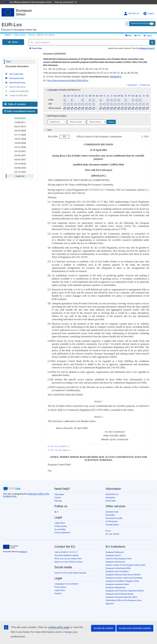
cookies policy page (59, 627)
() (147, 190)
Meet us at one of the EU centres (69, 562)
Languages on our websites (66, 584)
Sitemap (58, 501)
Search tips (36, 48)
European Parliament (115, 552)
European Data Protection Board (119, 594)
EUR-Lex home (20, 35)
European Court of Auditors (117, 571)
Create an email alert (17, 91)
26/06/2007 (20, 155)
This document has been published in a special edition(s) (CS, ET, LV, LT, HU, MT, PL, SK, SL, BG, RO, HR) (91, 73)
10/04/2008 (20, 143)
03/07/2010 (20, 127)
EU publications (112, 525)
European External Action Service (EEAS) (123, 575)
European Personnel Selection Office (121, 597)
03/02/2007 (20, 160)
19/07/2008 (20, 139)
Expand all (132, 85)
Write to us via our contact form (68, 559)
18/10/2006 (20, 164)
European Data (112, 512)
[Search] (152, 42)
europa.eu (23, 552)
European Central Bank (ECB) (118, 568)
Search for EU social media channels (70, 573)
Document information (17, 66)
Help (128, 35)
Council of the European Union (119, 559)
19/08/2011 (20, 122)
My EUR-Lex (131, 14)
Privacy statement (62, 533)
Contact (58, 498)
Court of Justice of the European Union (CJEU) (125, 565)
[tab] (97, 90)
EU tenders (110, 515)
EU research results (114, 518)
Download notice (15, 82)
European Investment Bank (117, 584)
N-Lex (108, 531)
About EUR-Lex (112, 494)
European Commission (115, 562)
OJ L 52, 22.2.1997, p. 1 (60, 446)
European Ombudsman (116, 587)
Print (137, 35)
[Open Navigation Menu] (13, 42)
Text (8, 61)
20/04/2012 (20, 118)
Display (111, 122)
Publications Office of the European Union (124, 600)
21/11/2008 (20, 135)
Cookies (58, 593)
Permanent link (14, 78)
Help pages (59, 494)
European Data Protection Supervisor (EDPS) (125, 591)
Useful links (111, 501)
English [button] (148, 14)
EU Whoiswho (112, 521)
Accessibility (60, 529)
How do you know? (66, 2)
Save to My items (15, 87)
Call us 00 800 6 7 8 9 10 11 (66, 552)
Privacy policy (60, 587)
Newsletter (110, 498)
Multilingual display (55, 116)
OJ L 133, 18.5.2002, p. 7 (61, 450)
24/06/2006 (20, 168)
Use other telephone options (67, 555)
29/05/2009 (20, 131)
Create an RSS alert (16, 95)
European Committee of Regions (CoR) (122, 581)
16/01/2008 (20, 147)
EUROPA (8, 35)
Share (148, 36)
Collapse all (144, 85)
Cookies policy (61, 526)
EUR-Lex (12, 25)
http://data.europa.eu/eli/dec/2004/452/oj (68, 80)
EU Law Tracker (112, 534)
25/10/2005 (20, 172)
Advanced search (147, 48)
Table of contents (15, 104)
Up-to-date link (14, 74)
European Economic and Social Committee (124, 578)
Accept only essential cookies (135, 628)
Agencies (110, 604)
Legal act (20, 176)
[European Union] (11, 547)
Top (50, 471)
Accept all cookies (103, 628)
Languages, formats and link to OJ (62, 90)
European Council (113, 555)
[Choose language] (57, 122)
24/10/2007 (20, 151)
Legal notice (60, 523)
